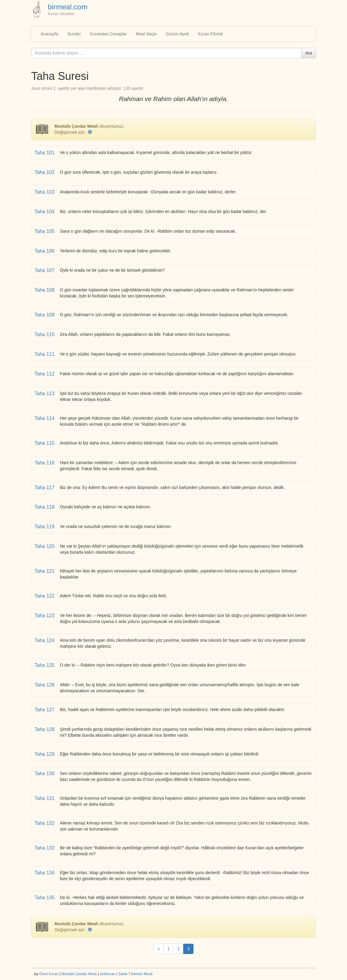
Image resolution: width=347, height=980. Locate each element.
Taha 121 (45, 571)
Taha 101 (45, 153)
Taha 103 (45, 192)
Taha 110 (45, 334)
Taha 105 (45, 231)
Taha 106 (45, 251)
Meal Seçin (146, 34)
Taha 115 (45, 443)
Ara (309, 53)
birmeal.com (68, 7)
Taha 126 (45, 685)
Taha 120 (45, 546)
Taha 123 (45, 616)
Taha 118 (45, 507)
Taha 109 (45, 315)
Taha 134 (45, 873)
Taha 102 (45, 172)
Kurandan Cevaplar (109, 34)
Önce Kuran (49, 974)
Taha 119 (45, 527)
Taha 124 (45, 640)
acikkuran (107, 974)
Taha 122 (45, 596)
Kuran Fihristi (210, 34)
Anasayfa (49, 34)
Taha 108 (45, 290)
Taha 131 (45, 798)
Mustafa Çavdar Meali (79, 974)
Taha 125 (45, 665)
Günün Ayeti (177, 34)
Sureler (74, 34)
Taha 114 (45, 418)
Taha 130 (45, 774)
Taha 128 (45, 729)
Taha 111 (45, 354)
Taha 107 (45, 270)
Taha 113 (45, 393)
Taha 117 (45, 488)
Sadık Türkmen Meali (135, 974)
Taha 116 (45, 463)
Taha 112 (45, 374)
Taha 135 (45, 898)
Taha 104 (45, 212)
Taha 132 (45, 823)
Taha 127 (45, 710)
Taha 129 (45, 754)
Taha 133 (45, 848)
